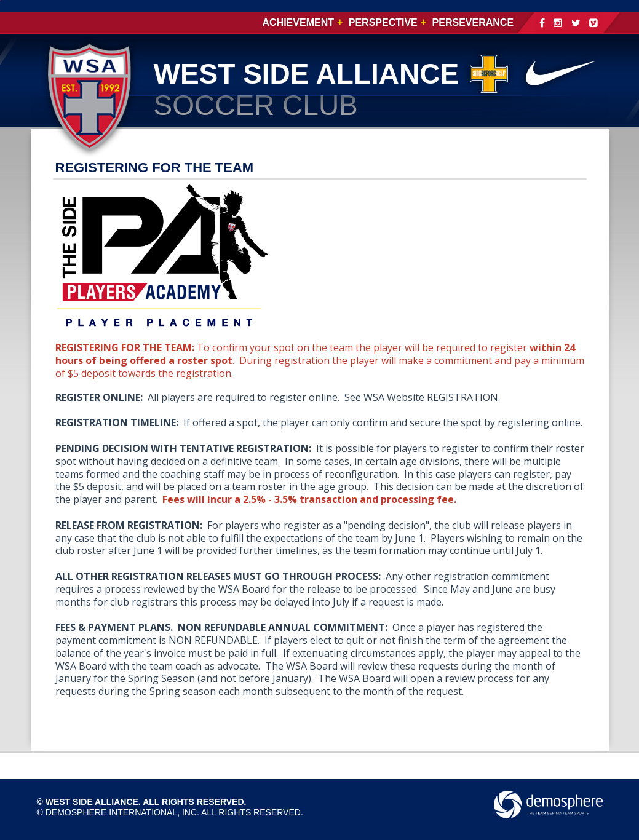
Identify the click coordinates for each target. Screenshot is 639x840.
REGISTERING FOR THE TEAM (155, 168)
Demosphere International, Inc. (122, 812)
